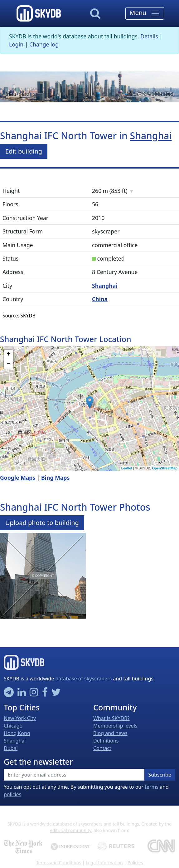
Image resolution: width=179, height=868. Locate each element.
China (100, 299)
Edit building (24, 151)
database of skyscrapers (84, 679)
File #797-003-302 (150, 94)
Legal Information (104, 863)
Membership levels (115, 726)
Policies (135, 863)
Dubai (11, 748)
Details (149, 36)
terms (152, 787)
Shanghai (18, 94)
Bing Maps (55, 478)
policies (12, 794)
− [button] (9, 364)
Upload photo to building (42, 523)
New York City (20, 718)
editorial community (71, 830)
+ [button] (9, 355)
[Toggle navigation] (145, 13)
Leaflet (127, 468)
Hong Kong (17, 733)
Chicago (13, 726)
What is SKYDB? (111, 718)
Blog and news (110, 733)
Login (16, 44)
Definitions (106, 741)
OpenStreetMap (165, 468)
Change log (44, 44)
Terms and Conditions (59, 863)
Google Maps (18, 478)
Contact (102, 748)
